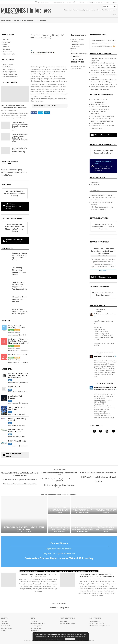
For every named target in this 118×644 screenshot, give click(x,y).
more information (58, 639)
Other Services (36, 38)
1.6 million (98, 481)
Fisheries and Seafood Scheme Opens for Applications (98, 473)
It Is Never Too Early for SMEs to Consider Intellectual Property (19, 150)
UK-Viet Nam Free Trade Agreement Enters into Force (20, 480)
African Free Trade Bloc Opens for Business (19, 299)
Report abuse (52, 106)
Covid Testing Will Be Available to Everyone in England (98, 477)
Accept (70, 639)
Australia (23, 414)
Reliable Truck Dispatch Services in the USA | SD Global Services (18, 375)
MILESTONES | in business (26, 10)
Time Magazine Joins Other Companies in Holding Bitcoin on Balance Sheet (103, 251)
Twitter (41, 113)
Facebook (34, 113)
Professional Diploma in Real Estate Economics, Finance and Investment (18, 341)
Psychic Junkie (14, 387)
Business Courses (15, 350)
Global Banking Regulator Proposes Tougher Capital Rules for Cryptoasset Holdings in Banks (20, 138)
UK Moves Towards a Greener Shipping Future (38, 574)
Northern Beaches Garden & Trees (16, 431)
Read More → (103, 271)
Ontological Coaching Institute (17, 419)
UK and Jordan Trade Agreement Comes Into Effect (20, 484)
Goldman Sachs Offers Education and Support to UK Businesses (103, 227)
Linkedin (47, 113)
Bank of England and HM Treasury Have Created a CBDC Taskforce (59, 529)
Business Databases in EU (99, 195)
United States (75, 44)
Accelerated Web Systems (15, 397)
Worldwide (23, 335)
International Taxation (18, 355)
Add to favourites (39, 106)
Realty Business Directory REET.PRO (16, 326)
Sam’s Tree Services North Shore (16, 408)
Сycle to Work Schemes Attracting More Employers (20, 311)
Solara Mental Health (17, 441)
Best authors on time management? (103, 202)
